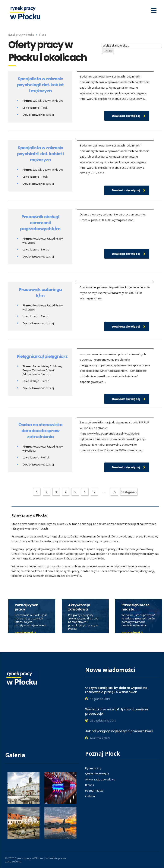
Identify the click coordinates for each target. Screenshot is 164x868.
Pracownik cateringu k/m (40, 293)
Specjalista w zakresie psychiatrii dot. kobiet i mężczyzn (40, 154)
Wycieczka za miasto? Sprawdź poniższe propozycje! (117, 711)
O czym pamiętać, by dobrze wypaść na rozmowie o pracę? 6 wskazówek (116, 690)
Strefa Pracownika (97, 774)
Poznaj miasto (94, 790)
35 (114, 492)
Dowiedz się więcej (129, 116)
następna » (129, 492)
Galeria (90, 796)
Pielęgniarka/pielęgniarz (42, 356)
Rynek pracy (93, 768)
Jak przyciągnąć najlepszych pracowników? (119, 731)
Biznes (90, 785)
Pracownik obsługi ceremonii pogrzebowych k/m (40, 223)
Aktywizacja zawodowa (100, 779)
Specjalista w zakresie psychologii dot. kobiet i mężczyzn (40, 85)
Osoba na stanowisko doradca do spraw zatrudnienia (40, 431)
